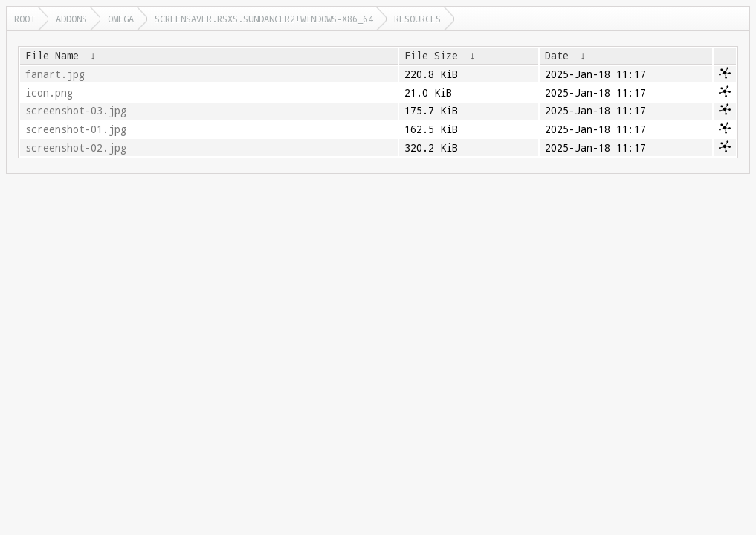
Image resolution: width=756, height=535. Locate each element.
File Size (431, 56)
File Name (52, 56)
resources (417, 19)
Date (557, 56)
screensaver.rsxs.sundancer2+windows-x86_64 (264, 19)
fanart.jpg (55, 74)
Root (25, 19)
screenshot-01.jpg (76, 129)
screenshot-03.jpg (76, 111)
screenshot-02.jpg (76, 148)
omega (121, 19)
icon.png (49, 93)
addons (71, 19)
